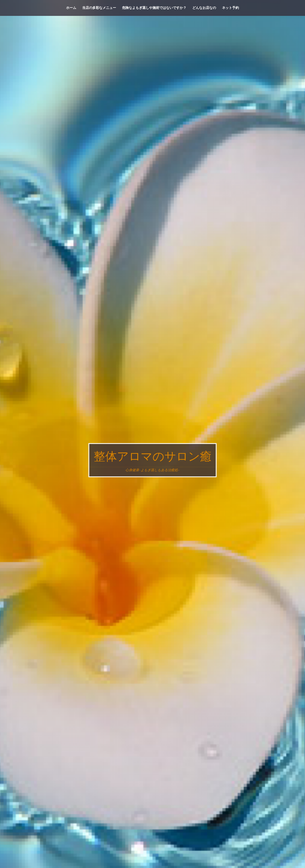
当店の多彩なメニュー (99, 8)
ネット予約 (230, 8)
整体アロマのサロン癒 (153, 457)
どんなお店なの (204, 8)
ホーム (71, 8)
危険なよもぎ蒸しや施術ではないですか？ (154, 8)
